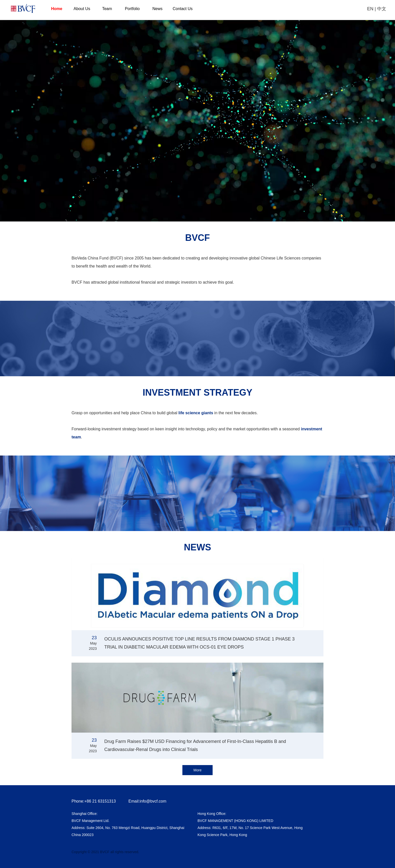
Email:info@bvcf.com (147, 801)
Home (57, 9)
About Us (82, 9)
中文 (382, 9)
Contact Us (183, 9)
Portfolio (132, 9)
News (157, 9)
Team (107, 9)
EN (370, 9)
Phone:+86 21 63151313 (94, 801)
